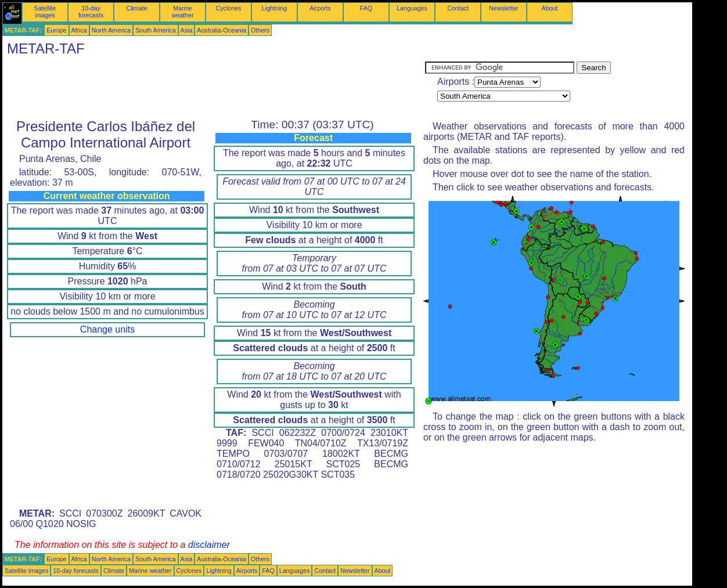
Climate (136, 8)
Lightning (274, 8)
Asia (187, 30)
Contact (458, 8)
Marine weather (183, 12)
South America (155, 30)
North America (111, 30)
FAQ (366, 8)
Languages (412, 8)
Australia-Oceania (222, 30)
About (550, 8)
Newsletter (503, 8)
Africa (79, 30)
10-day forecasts (91, 12)
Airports (320, 8)
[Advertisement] (214, 88)
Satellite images (45, 12)
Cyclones (229, 8)
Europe (56, 30)
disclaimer (209, 545)
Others (260, 30)
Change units (107, 329)
